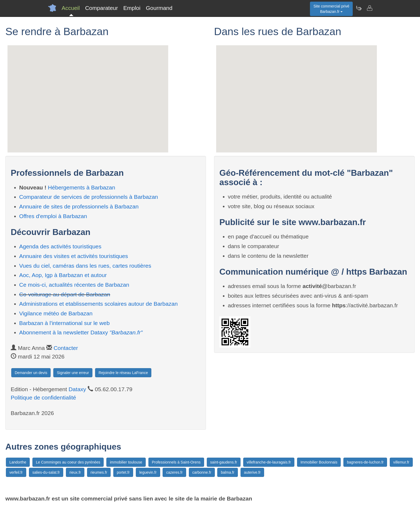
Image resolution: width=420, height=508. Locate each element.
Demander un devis (31, 373)
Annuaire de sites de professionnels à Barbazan (79, 206)
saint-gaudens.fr (224, 462)
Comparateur (102, 8)
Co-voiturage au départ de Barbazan (65, 294)
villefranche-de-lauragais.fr (269, 462)
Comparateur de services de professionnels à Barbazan (89, 197)
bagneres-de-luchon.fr (365, 462)
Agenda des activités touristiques (60, 246)
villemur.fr (401, 462)
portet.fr (123, 472)
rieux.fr (75, 472)
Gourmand (159, 8)
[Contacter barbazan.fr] (369, 8)
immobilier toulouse (126, 462)
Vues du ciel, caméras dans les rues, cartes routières (85, 266)
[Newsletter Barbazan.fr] (359, 8)
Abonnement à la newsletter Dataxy (81, 332)
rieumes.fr (99, 472)
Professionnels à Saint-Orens (176, 462)
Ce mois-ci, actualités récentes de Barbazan (74, 285)
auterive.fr (252, 472)
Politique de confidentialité (43, 397)
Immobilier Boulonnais (319, 462)
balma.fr (228, 472)
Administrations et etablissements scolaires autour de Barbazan (99, 304)
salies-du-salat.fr (46, 472)
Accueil (71, 8)
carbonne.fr (202, 472)
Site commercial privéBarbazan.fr (331, 9)
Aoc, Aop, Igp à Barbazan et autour (63, 275)
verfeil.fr (16, 472)
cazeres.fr (174, 472)
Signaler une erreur (73, 373)
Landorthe (18, 462)
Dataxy (77, 389)
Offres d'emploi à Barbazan (53, 216)
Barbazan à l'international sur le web (65, 323)
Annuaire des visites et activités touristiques (74, 256)
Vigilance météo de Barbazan (56, 313)
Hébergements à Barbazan (82, 187)
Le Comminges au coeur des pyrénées (68, 462)
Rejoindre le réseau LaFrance (123, 373)
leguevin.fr (148, 472)
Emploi (132, 8)
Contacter (66, 348)
